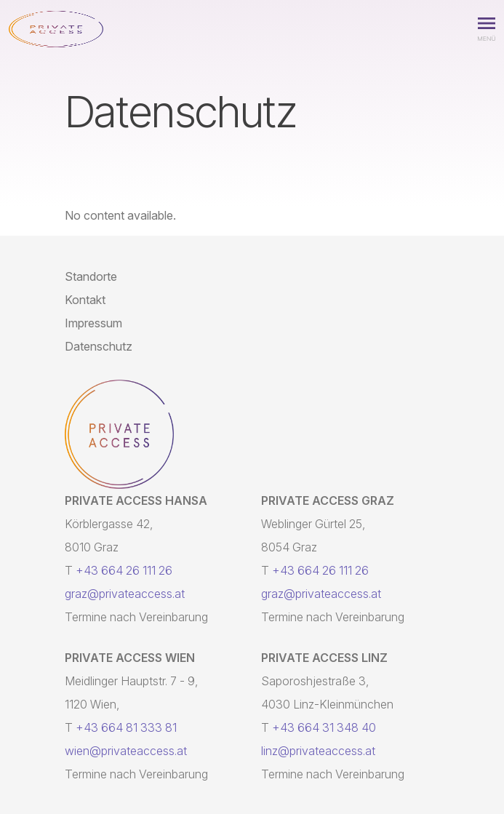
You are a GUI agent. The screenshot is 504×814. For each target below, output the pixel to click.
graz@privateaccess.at (125, 594)
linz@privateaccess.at (318, 751)
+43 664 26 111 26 (124, 570)
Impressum (93, 323)
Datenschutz (99, 346)
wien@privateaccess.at (126, 751)
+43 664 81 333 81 (126, 727)
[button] (487, 29)
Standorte (91, 276)
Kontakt (85, 300)
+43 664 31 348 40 (324, 727)
